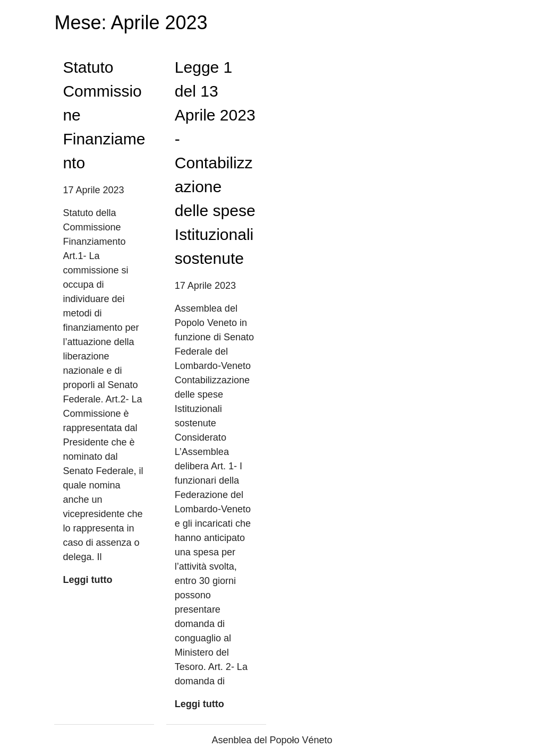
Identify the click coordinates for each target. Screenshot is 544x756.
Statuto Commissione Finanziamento (104, 115)
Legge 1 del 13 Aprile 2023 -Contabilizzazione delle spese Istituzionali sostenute (215, 163)
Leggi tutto (87, 580)
